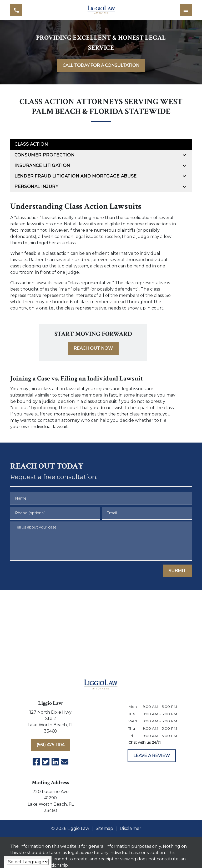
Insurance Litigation (42, 166)
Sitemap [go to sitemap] (104, 828)
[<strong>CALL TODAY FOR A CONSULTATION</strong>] (101, 65)
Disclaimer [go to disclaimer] (130, 828)
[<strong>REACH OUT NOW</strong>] (93, 348)
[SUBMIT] (177, 571)
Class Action (31, 144)
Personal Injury (36, 187)
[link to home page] (101, 10)
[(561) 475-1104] (50, 745)
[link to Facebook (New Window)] (36, 762)
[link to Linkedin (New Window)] (55, 762)
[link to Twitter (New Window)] (46, 762)
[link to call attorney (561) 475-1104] (16, 10)
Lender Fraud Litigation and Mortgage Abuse (76, 176)
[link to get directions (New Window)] (50, 723)
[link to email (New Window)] (65, 762)
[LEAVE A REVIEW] (152, 756)
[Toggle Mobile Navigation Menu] (186, 10)
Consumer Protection (44, 155)
